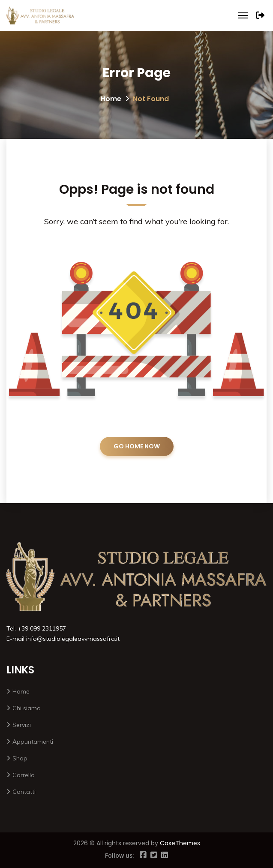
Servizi (22, 725)
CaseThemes (180, 843)
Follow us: (120, 855)
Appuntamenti (33, 742)
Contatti (24, 792)
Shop (20, 758)
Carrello (24, 775)
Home (111, 99)
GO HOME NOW (137, 446)
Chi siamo (27, 708)
